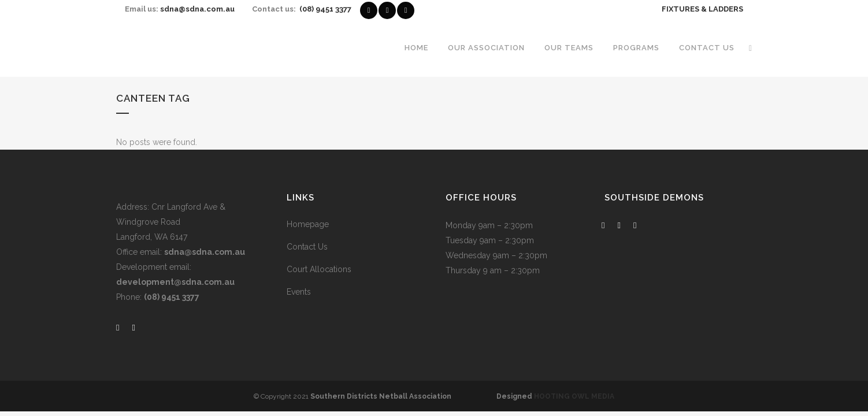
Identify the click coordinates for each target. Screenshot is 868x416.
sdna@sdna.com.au (197, 9)
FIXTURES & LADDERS (702, 9)
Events (299, 292)
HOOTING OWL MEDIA (574, 396)
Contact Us (307, 247)
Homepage (308, 224)
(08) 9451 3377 (325, 9)
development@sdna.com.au (175, 282)
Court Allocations (319, 269)
